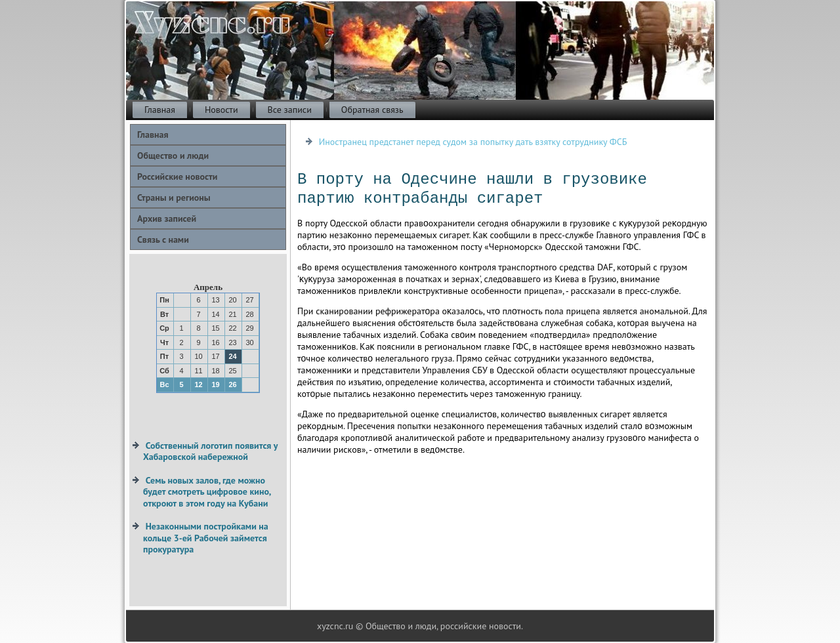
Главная (160, 110)
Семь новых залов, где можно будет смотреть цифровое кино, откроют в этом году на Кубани (207, 492)
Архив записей (167, 218)
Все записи (290, 110)
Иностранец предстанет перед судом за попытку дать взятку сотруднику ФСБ (473, 142)
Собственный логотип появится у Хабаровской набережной (210, 451)
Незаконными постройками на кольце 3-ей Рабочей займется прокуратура (206, 538)
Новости (221, 110)
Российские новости (177, 176)
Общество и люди (173, 156)
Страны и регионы (174, 197)
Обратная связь (372, 110)
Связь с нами (163, 239)
